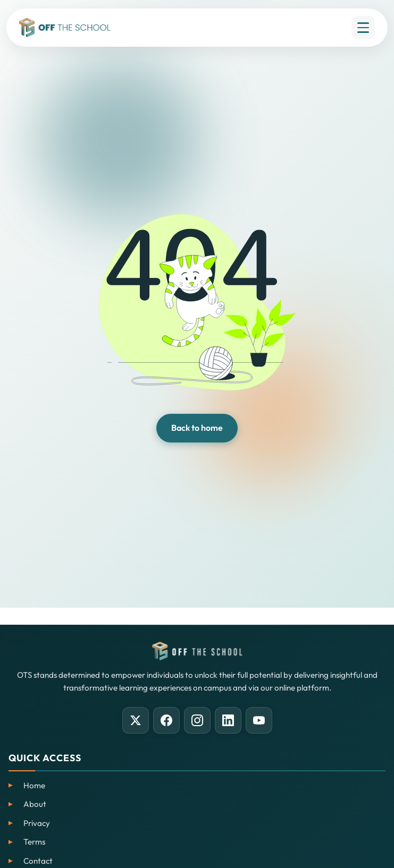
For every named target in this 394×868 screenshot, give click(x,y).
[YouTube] (259, 720)
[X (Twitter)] (136, 720)
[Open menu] (363, 28)
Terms (34, 842)
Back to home (197, 428)
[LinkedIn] (228, 720)
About (35, 804)
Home (34, 785)
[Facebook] (166, 720)
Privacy (37, 823)
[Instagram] (197, 720)
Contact (38, 861)
